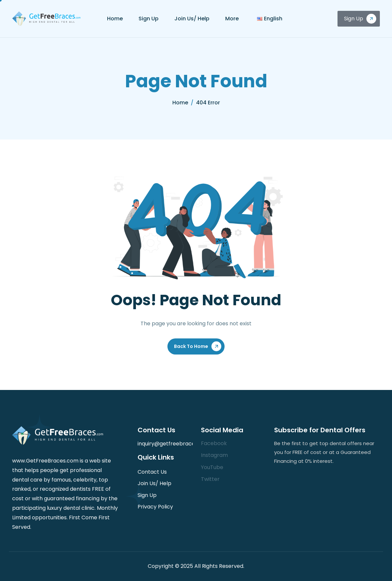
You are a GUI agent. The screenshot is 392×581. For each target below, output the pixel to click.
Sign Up (149, 19)
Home (115, 19)
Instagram (214, 455)
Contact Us (152, 472)
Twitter (210, 479)
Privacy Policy (155, 507)
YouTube (212, 467)
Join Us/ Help (192, 19)
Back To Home (191, 346)
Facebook (214, 443)
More (232, 19)
